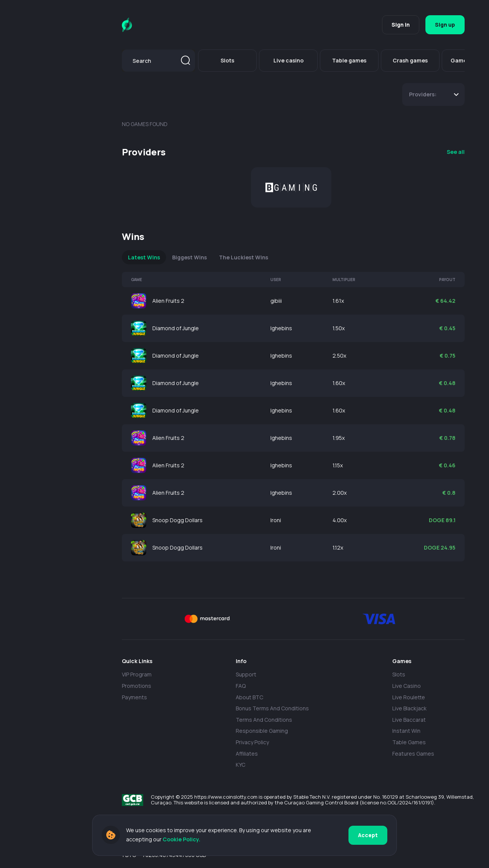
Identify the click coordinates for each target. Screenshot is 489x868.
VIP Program (137, 674)
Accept (368, 835)
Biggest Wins (189, 257)
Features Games (413, 754)
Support (246, 674)
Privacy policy (252, 742)
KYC (241, 765)
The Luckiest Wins (244, 257)
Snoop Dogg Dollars (177, 520)
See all (456, 152)
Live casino (407, 686)
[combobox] (158, 61)
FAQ (241, 686)
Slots (399, 674)
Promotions (137, 686)
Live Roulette (409, 697)
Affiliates (247, 754)
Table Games (409, 742)
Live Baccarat (409, 720)
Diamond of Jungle (176, 328)
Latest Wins (144, 257)
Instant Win (406, 731)
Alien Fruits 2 (168, 301)
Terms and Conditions (264, 720)
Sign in (401, 25)
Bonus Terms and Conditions (272, 708)
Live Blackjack (409, 708)
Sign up (445, 25)
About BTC (249, 697)
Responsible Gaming (262, 731)
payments (134, 697)
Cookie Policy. (181, 839)
